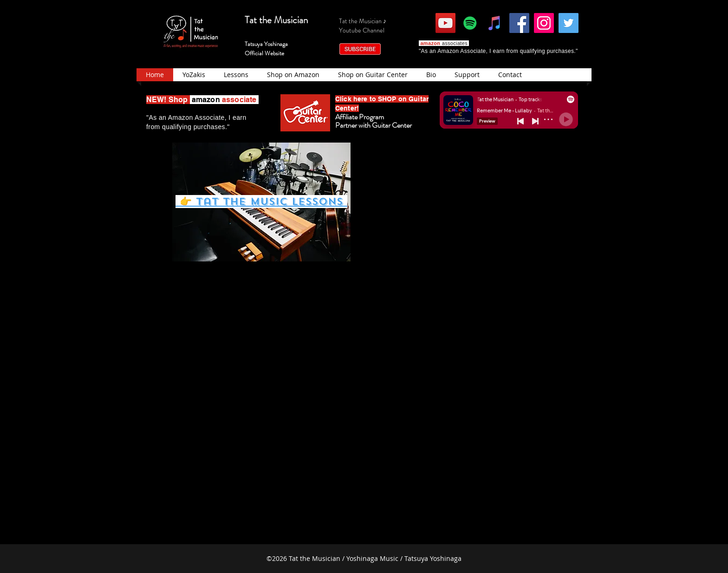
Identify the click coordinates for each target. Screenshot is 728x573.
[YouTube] (445, 23)
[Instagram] (544, 23)
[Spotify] (470, 23)
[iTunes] (495, 23)
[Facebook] (519, 23)
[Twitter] (569, 23)
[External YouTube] (470, 199)
